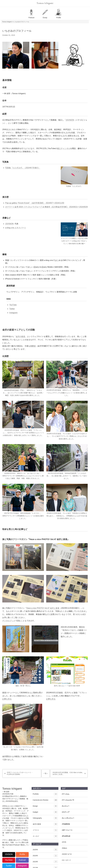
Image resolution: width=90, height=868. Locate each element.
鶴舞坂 (33, 346)
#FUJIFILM (66, 836)
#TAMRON (66, 824)
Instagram (13, 313)
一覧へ (46, 773)
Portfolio (45, 795)
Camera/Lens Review (45, 801)
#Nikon (64, 848)
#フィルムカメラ (68, 800)
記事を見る (7, 699)
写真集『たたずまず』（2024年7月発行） (23, 168)
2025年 (45, 850)
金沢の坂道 (20, 337)
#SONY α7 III (67, 854)
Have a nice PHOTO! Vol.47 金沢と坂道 (43, 608)
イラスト (45, 831)
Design (45, 807)
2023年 (45, 862)
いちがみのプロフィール (21, 22)
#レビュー (66, 806)
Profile (22, 854)
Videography (45, 819)
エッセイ (45, 837)
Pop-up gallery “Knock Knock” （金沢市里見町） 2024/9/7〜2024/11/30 (35, 203)
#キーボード (66, 860)
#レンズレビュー (68, 818)
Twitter (12, 309)
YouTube (13, 305)
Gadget (45, 813)
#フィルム (66, 794)
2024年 (45, 856)
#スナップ (66, 812)
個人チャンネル (64, 148)
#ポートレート (67, 830)
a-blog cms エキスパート (16, 228)
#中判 (64, 842)
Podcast (22, 860)
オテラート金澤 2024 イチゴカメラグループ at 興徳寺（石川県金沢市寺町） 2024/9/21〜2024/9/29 (46, 207)
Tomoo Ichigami (45, 3)
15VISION (70, 120)
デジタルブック (9, 621)
